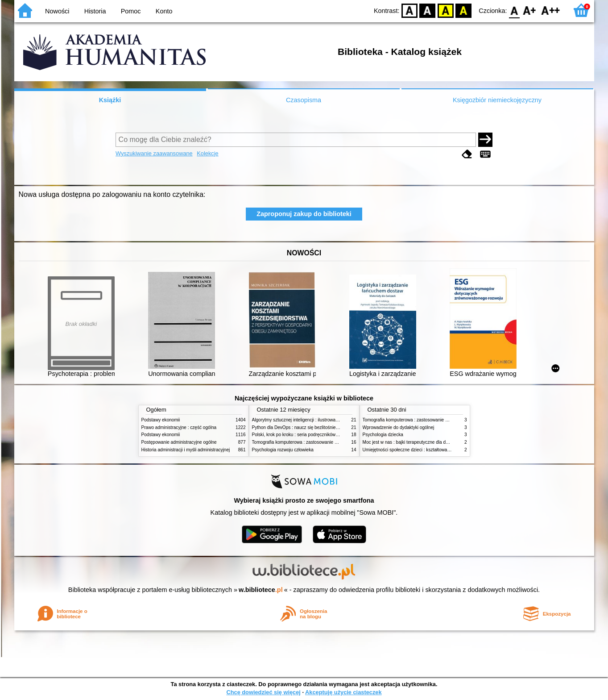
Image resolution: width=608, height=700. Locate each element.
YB (445, 10)
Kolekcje (207, 153)
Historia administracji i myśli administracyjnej (186, 450)
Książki (110, 100)
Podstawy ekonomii (161, 420)
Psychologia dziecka (383, 435)
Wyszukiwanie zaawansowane (154, 153)
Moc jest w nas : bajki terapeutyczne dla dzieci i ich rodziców (423, 442)
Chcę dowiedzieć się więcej (263, 692)
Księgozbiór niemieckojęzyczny (497, 100)
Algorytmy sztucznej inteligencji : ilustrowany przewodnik (308, 420)
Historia (95, 11)
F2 (551, 10)
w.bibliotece (261, 590)
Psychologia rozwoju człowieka (283, 450)
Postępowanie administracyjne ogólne (179, 442)
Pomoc (131, 11)
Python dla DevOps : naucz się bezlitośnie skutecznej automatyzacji (320, 427)
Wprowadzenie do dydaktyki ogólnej (399, 427)
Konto (164, 11)
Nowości (57, 11)
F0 (515, 10)
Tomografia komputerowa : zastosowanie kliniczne (302, 442)
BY (464, 10)
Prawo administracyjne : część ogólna (179, 427)
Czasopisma (304, 100)
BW (428, 10)
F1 (530, 10)
